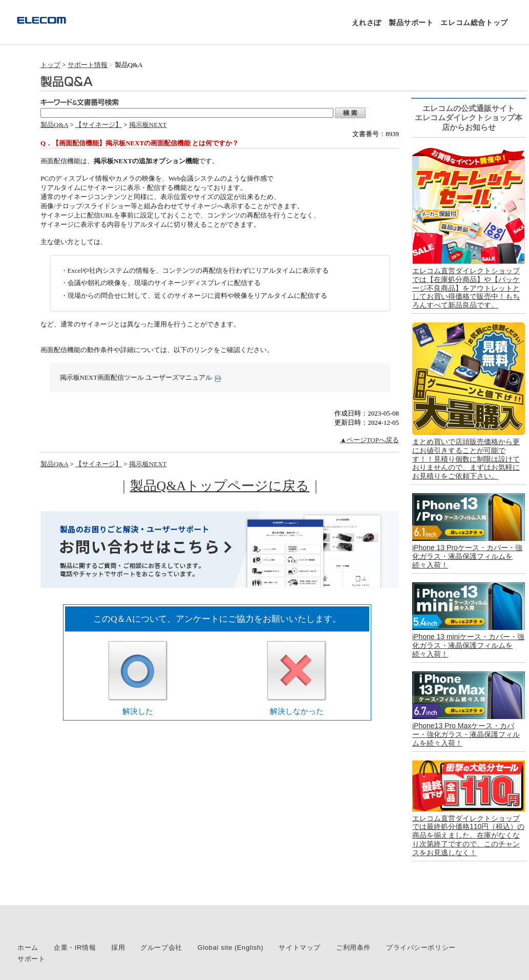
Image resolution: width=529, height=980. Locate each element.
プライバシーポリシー (421, 948)
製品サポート (411, 23)
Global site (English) (231, 948)
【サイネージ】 (99, 125)
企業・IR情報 (75, 948)
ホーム (28, 948)
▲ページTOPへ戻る (369, 440)
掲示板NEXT (148, 125)
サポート (31, 959)
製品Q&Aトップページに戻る (220, 486)
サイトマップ (300, 948)
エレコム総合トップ (474, 23)
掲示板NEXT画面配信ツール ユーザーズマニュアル (136, 377)
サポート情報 (88, 65)
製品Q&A (54, 125)
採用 (118, 948)
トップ (50, 65)
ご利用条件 (353, 948)
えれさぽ (367, 23)
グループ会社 (161, 948)
